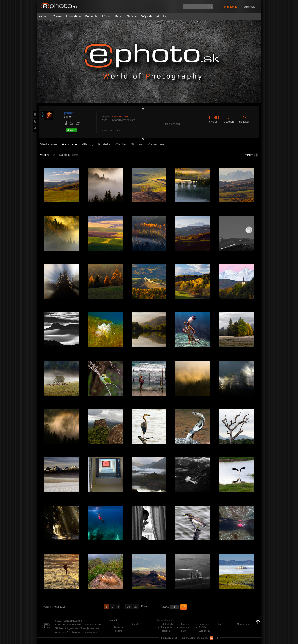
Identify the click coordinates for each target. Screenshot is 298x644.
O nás (117, 624)
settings (256, 155)
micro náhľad (246, 155)
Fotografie (69, 144)
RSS (214, 638)
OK (183, 607)
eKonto (161, 16)
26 (128, 607)
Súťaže (132, 16)
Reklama (118, 631)
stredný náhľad (252, 155)
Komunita (92, 16)
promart (70, 113)
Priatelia (104, 144)
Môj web (146, 16)
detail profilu (142, 139)
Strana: (165, 607)
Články (57, 16)
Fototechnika (167, 624)
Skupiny (137, 144)
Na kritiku (68, 155)
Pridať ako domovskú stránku (194, 638)
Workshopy (205, 631)
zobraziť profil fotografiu (142, 108)
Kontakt (135, 624)
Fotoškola (166, 631)
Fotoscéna (204, 624)
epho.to (114, 620)
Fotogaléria (73, 16)
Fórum (106, 16)
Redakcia (118, 628)
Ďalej (144, 607)
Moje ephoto (243, 624)
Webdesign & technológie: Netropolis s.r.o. (76, 632)
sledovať (72, 130)
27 (136, 607)
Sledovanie (49, 144)
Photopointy (186, 624)
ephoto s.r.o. (76, 621)
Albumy (88, 144)
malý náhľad (249, 155)
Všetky (48, 155)
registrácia (249, 7)
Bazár (119, 16)
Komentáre (156, 144)
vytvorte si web (120, 116)
